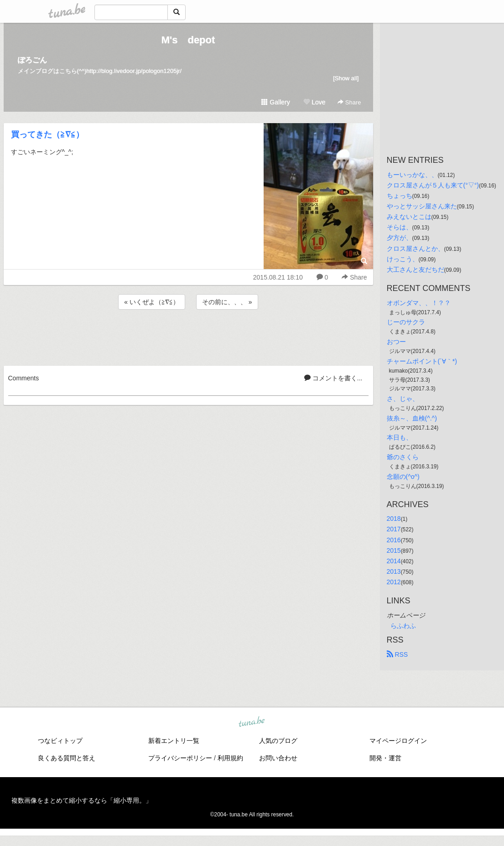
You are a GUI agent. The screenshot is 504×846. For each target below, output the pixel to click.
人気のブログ (278, 741)
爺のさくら (403, 457)
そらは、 (400, 227)
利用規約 (230, 758)
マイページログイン (398, 741)
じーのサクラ (406, 322)
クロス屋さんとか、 (416, 249)
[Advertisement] (188, 336)
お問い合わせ (278, 758)
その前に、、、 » (227, 302)
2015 (394, 550)
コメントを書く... (333, 378)
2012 (394, 582)
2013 (394, 571)
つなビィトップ (60, 741)
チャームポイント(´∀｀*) (422, 361)
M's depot (188, 40)
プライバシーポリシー (180, 758)
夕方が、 (400, 238)
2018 (394, 519)
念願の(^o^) (403, 477)
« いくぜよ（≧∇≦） (152, 302)
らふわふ (403, 626)
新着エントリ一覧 (174, 741)
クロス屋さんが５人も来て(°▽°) (433, 185)
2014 (394, 561)
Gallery (275, 102)
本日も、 (400, 437)
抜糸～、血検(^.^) (412, 418)
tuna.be (252, 722)
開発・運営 (385, 758)
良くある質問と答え (67, 758)
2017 (394, 529)
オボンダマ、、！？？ (419, 303)
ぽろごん (32, 60)
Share (349, 102)
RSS (397, 654)
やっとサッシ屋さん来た (422, 206)
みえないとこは (409, 217)
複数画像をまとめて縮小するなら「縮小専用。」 (82, 800)
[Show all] (346, 78)
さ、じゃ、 (403, 399)
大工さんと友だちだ (416, 270)
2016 (394, 540)
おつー (396, 342)
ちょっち (400, 196)
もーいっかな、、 (412, 175)
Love (314, 102)
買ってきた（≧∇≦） (47, 135)
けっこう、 (403, 259)
